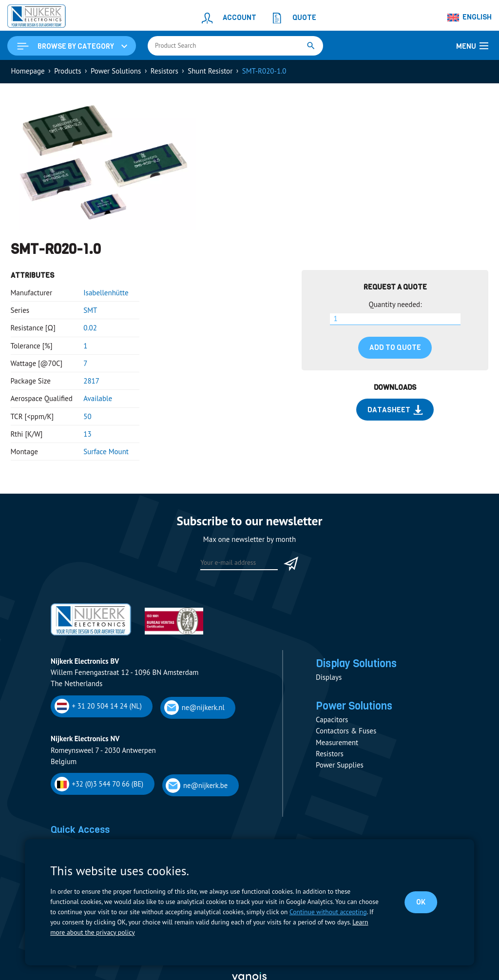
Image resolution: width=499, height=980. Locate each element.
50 (87, 417)
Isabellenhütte (106, 293)
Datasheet (395, 410)
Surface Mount (106, 452)
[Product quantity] (395, 320)
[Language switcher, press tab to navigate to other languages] (470, 18)
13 (87, 434)
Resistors (164, 71)
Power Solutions (116, 71)
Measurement (337, 744)
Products (67, 71)
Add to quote (395, 348)
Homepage (28, 71)
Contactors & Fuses (346, 733)
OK (421, 902)
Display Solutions (359, 664)
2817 (91, 381)
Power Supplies (340, 767)
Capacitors (332, 721)
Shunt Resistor (210, 71)
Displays (329, 679)
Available (98, 399)
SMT (90, 311)
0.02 (90, 329)
